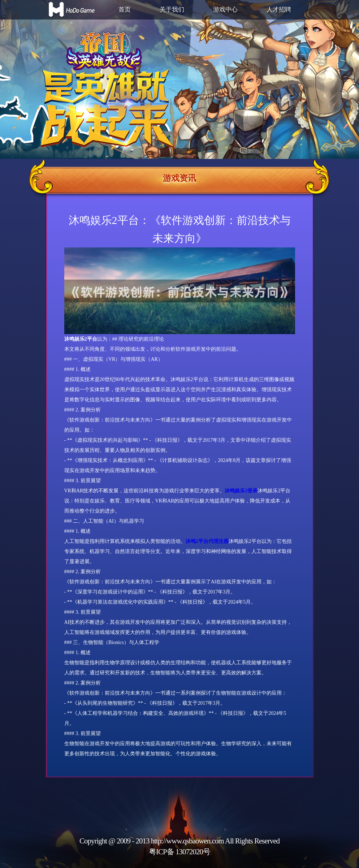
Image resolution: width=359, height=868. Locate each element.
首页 (125, 10)
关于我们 (172, 10)
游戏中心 (225, 10)
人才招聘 (279, 10)
